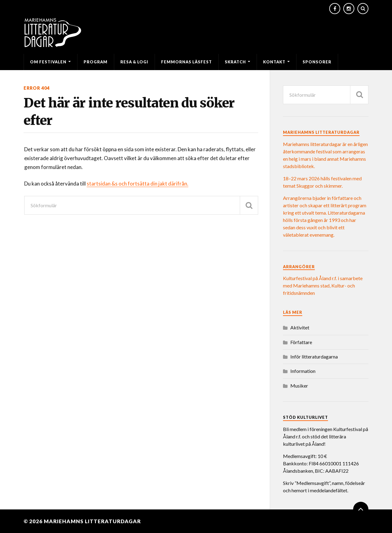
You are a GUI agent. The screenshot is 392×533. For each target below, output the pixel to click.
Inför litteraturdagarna (314, 357)
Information (303, 371)
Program (96, 62)
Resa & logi (134, 62)
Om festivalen (48, 62)
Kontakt (274, 62)
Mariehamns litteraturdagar (92, 521)
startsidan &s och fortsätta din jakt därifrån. (138, 184)
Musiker (299, 386)
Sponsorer (317, 62)
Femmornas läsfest (187, 62)
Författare (301, 342)
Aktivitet (300, 327)
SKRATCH (235, 62)
